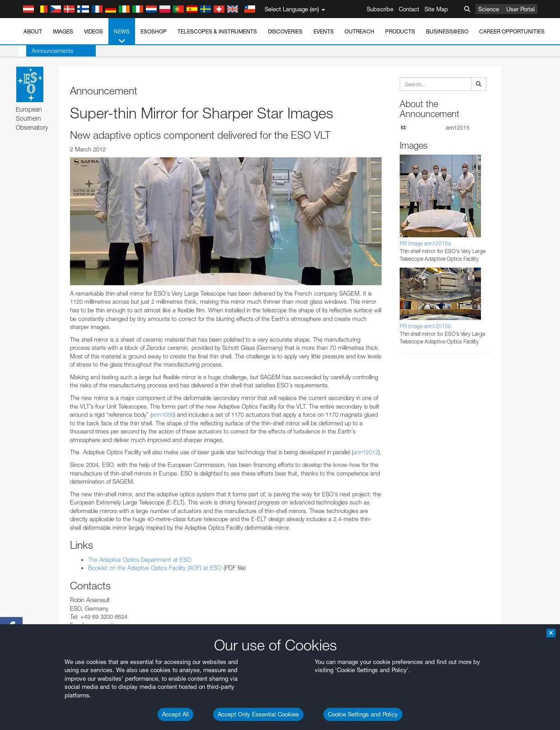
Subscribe (380, 9)
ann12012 (366, 452)
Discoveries (285, 31)
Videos (93, 31)
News (122, 37)
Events (324, 31)
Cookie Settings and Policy (363, 714)
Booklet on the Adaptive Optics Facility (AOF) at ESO (155, 568)
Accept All (175, 714)
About (33, 31)
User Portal (520, 9)
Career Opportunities (512, 31)
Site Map (436, 9)
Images (63, 31)
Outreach (359, 31)
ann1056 (163, 414)
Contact (409, 9)
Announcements (44, 51)
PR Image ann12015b (425, 326)
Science (489, 9)
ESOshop (154, 31)
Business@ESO (447, 31)
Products (400, 31)
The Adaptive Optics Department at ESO (140, 560)
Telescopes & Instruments (217, 31)
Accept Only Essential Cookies (258, 714)
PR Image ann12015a (425, 243)
